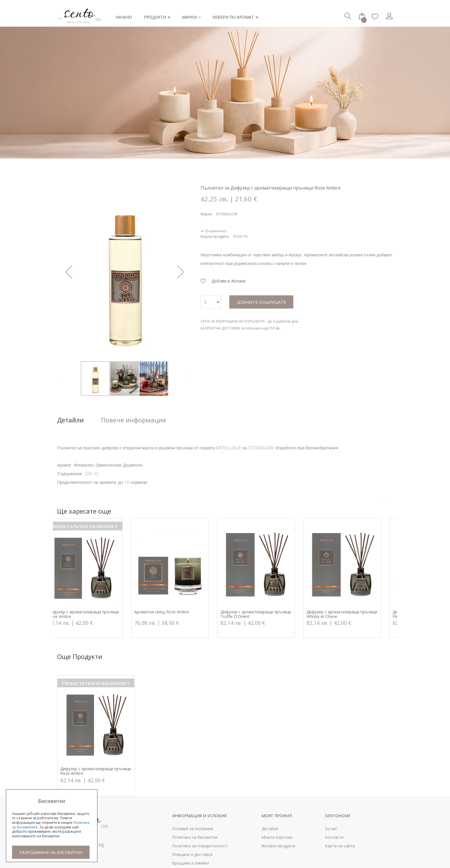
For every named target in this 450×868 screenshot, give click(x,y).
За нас (331, 829)
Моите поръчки (277, 837)
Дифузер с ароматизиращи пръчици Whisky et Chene (354, 614)
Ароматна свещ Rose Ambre (174, 612)
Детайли (70, 420)
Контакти (334, 837)
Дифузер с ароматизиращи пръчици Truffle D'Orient (268, 614)
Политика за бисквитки (195, 837)
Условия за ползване (193, 829)
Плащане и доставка (192, 854)
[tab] (79, 420)
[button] (69, 272)
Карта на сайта (340, 846)
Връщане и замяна (190, 863)
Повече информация (133, 420)
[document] (52, 829)
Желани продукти (278, 846)
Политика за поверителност (200, 846)
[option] (96, 578)
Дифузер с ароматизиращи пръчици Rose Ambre (96, 614)
